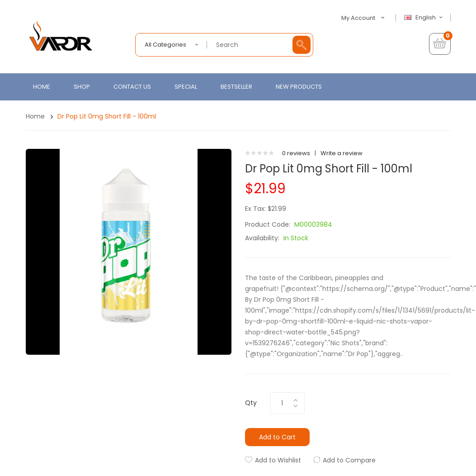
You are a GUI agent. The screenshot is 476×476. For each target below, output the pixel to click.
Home (35, 116)
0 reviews (296, 153)
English (424, 18)
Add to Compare (349, 460)
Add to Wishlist (278, 460)
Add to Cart (277, 437)
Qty (251, 403)
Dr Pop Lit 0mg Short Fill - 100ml (107, 116)
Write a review (342, 153)
